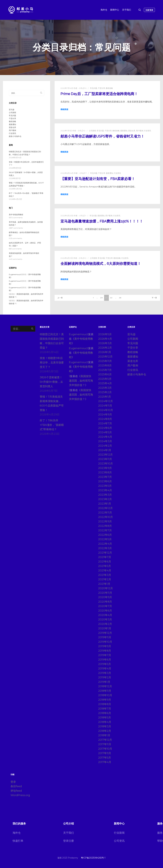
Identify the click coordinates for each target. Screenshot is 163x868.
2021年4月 (105, 570)
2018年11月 (105, 691)
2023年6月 (105, 481)
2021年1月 (104, 584)
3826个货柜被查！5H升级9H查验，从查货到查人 (51, 382)
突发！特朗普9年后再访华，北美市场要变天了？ (52, 363)
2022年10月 (106, 517)
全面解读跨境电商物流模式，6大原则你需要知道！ (101, 264)
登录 (13, 782)
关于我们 (69, 833)
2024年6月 (105, 428)
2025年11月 (105, 361)
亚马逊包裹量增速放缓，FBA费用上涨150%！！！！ (102, 221)
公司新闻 (92, 131)
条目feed (16, 786)
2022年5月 (105, 539)
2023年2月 (105, 499)
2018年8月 (105, 704)
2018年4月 (105, 722)
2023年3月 (105, 495)
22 (111, 298)
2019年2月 (105, 677)
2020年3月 (105, 620)
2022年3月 (105, 548)
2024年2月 (105, 446)
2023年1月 (105, 504)
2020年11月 (105, 593)
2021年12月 (105, 553)
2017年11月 (105, 744)
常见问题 (94, 88)
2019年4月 (105, 669)
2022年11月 (105, 513)
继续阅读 (64, 109)
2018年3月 (105, 726)
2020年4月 (105, 615)
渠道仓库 (132, 131)
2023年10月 (106, 464)
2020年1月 (105, 628)
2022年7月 (105, 530)
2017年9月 (105, 753)
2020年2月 (105, 624)
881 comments (15, 249)
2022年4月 (105, 544)
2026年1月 (105, 352)
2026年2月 (105, 348)
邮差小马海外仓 (15, 136)
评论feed (16, 791)
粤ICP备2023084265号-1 (93, 858)
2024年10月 (106, 410)
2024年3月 (105, 441)
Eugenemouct (15, 274)
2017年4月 (105, 762)
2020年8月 (105, 602)
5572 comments (16, 218)
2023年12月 (105, 455)
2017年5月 (105, 758)
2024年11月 (105, 406)
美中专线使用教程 (16, 215)
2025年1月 (105, 397)
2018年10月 (105, 695)
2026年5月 (105, 334)
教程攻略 (109, 88)
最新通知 (124, 131)
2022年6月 (105, 535)
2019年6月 (105, 660)
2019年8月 (105, 651)
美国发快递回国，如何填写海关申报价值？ (81, 381)
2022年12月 (105, 508)
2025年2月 (105, 392)
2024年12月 (106, 401)
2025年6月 (105, 374)
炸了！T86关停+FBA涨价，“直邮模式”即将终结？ (52, 425)
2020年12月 (106, 588)
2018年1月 (104, 735)
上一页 (60, 298)
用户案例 (140, 131)
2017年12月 (105, 740)
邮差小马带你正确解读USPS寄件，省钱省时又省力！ (102, 136)
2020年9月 (105, 597)
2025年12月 (105, 357)
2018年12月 (105, 686)
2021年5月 (105, 566)
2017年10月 (105, 749)
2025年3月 (105, 388)
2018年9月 (105, 700)
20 (102, 298)
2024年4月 (105, 437)
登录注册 (69, 841)
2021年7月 (105, 557)
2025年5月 (105, 379)
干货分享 (101, 88)
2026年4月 (105, 339)
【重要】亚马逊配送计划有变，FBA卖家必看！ (98, 179)
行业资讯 (147, 131)
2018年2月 (105, 731)
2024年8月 (105, 419)
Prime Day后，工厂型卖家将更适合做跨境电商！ (99, 94)
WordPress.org (20, 795)
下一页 (154, 298)
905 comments (15, 238)
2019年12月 (105, 633)
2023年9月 (105, 468)
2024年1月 (105, 450)
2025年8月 (105, 366)
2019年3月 (105, 673)
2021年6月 (105, 562)
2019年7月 (105, 655)
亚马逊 (12, 110)
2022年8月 (105, 526)
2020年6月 (105, 611)
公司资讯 (119, 841)
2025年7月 (105, 370)
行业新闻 (119, 833)
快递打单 (18, 841)
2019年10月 (105, 642)
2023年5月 (105, 486)
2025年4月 (105, 383)
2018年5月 (105, 718)
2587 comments (16, 228)
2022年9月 (105, 521)
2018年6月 (105, 713)
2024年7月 (105, 423)
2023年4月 (105, 490)
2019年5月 (105, 664)
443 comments (15, 259)
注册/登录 (149, 10)
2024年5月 (105, 432)
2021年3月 (105, 575)
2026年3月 (105, 343)
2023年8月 (105, 472)
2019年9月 (105, 646)
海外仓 (17, 833)
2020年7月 (105, 606)
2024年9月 (105, 415)
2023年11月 (105, 459)
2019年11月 (105, 637)
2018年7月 (105, 709)
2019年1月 (104, 682)
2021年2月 (105, 579)
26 (120, 298)
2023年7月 (105, 477)
